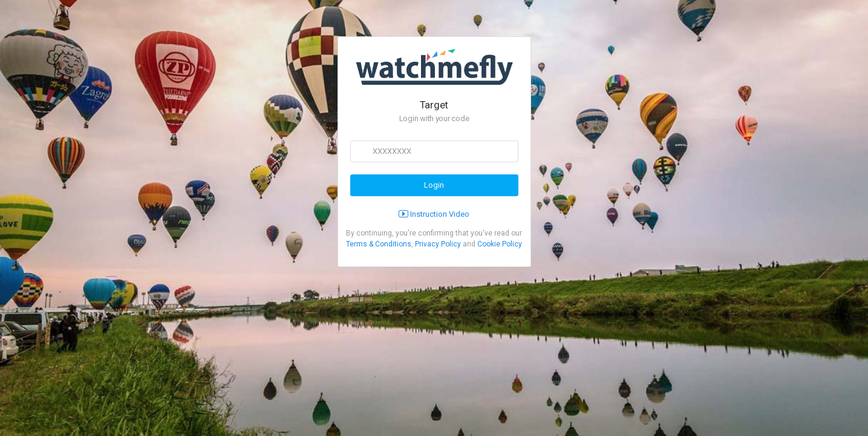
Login (434, 185)
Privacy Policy (438, 244)
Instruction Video (434, 214)
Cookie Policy (500, 244)
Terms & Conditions (379, 244)
